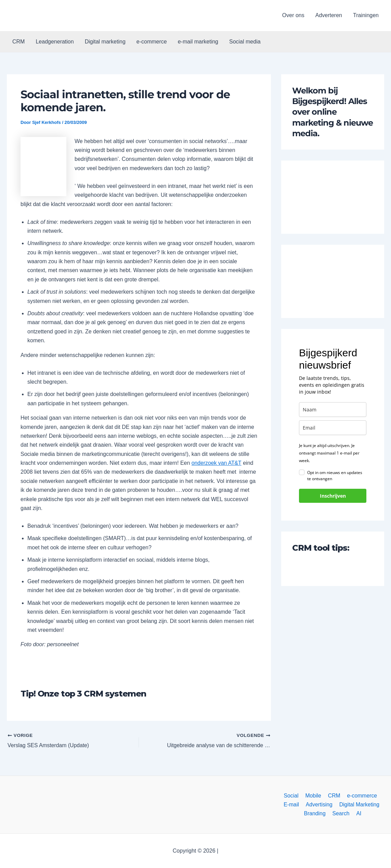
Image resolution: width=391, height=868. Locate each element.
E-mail (378, 795)
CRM (18, 42)
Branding (371, 804)
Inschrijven (333, 496)
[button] (49, 16)
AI (344, 813)
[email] (333, 428)
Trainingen (366, 15)
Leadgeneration (55, 42)
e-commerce (152, 42)
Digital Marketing (334, 804)
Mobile (303, 795)
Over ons (293, 15)
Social (282, 795)
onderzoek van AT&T (217, 463)
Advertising (295, 804)
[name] (333, 410)
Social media (245, 42)
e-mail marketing (198, 42)
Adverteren (329, 15)
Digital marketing (105, 42)
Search (328, 813)
